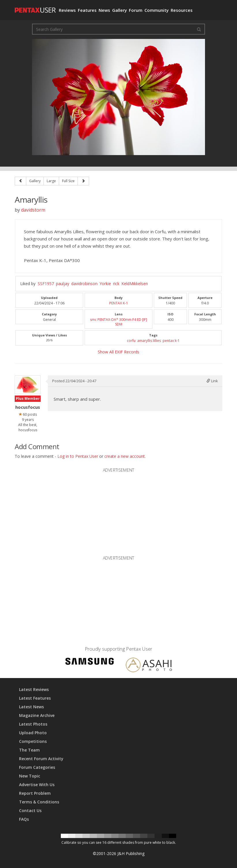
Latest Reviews (34, 689)
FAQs (24, 819)
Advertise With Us (37, 785)
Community (157, 10)
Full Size (68, 181)
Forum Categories (37, 767)
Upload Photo (33, 733)
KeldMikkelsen (135, 284)
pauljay (63, 284)
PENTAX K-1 (119, 303)
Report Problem (35, 793)
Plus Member (28, 399)
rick (116, 284)
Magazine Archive (37, 715)
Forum (136, 10)
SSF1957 (46, 284)
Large (51, 181)
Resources (182, 10)
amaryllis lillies (149, 341)
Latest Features (35, 698)
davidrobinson (84, 284)
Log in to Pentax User (78, 456)
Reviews (67, 10)
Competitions (33, 741)
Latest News (31, 707)
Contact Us (30, 810)
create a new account (125, 456)
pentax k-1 (171, 341)
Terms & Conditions (39, 802)
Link (212, 381)
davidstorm (33, 210)
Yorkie (105, 284)
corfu (131, 341)
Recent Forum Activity (41, 759)
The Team (29, 750)
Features (87, 10)
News (104, 10)
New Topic (30, 776)
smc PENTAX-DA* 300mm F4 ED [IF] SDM (118, 322)
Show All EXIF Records (118, 352)
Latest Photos (33, 724)
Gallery (120, 10)
